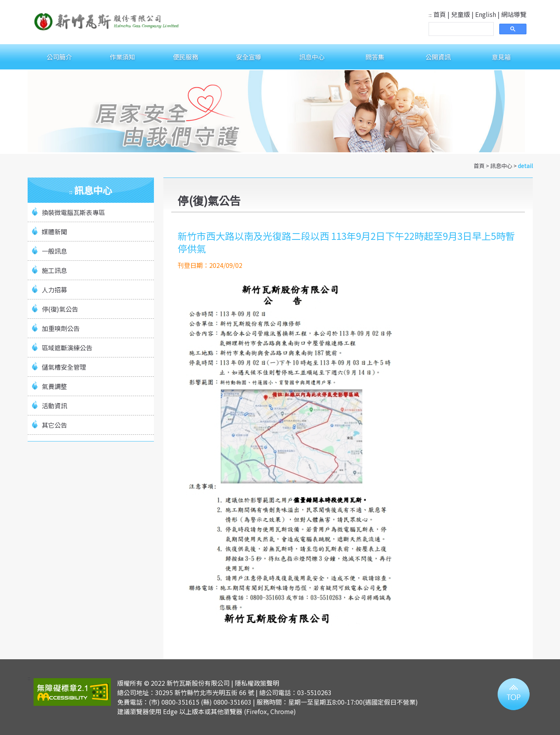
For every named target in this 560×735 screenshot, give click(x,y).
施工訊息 (54, 270)
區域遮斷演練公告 (67, 348)
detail (525, 166)
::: (430, 15)
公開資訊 (438, 57)
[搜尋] (460, 29)
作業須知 (122, 57)
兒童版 (461, 14)
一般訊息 (54, 251)
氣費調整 (54, 386)
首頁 (440, 14)
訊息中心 (312, 57)
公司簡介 (59, 57)
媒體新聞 (54, 232)
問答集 (375, 57)
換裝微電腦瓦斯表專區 (73, 212)
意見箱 (501, 57)
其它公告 (54, 425)
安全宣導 (249, 57)
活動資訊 (54, 406)
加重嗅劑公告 (61, 328)
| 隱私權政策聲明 (255, 683)
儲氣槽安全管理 (64, 367)
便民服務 (185, 57)
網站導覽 (514, 14)
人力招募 (54, 290)
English (486, 14)
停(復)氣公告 (60, 309)
